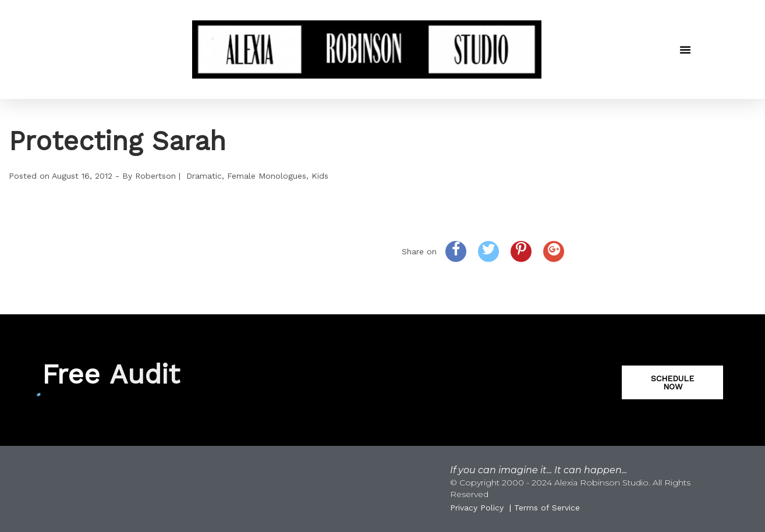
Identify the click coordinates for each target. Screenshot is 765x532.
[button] (685, 49)
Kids (320, 176)
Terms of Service (547, 508)
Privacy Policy (477, 508)
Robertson (155, 176)
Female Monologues (267, 176)
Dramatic (204, 176)
